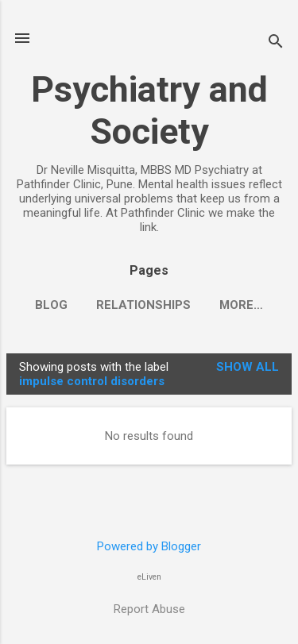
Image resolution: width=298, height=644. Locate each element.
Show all (248, 367)
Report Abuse (149, 609)
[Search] (276, 43)
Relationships (143, 305)
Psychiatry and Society (149, 110)
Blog (51, 305)
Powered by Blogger (149, 546)
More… (241, 305)
